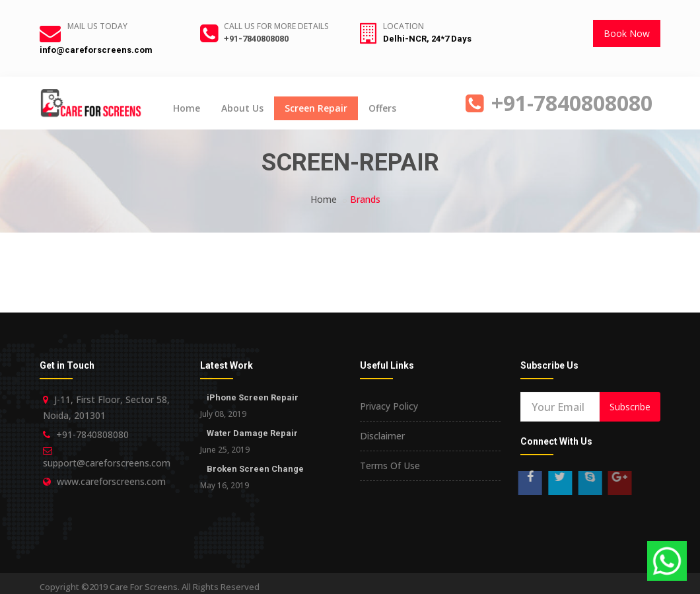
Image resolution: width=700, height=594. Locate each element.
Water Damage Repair (252, 433)
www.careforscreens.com (111, 481)
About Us (242, 108)
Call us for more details (276, 26)
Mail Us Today (97, 26)
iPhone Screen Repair (253, 397)
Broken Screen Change (255, 469)
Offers (382, 108)
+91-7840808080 (256, 39)
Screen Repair (316, 108)
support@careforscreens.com (107, 463)
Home (187, 108)
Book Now (627, 33)
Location (403, 26)
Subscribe (630, 407)
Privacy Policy (389, 406)
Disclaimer (382, 436)
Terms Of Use (390, 465)
